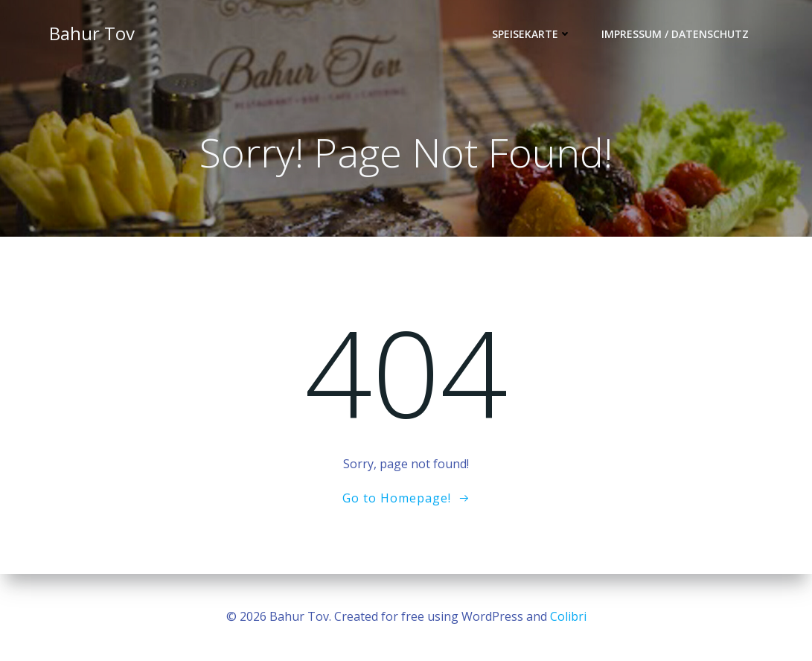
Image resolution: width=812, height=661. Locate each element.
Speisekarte (532, 34)
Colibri (568, 616)
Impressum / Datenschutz (675, 34)
